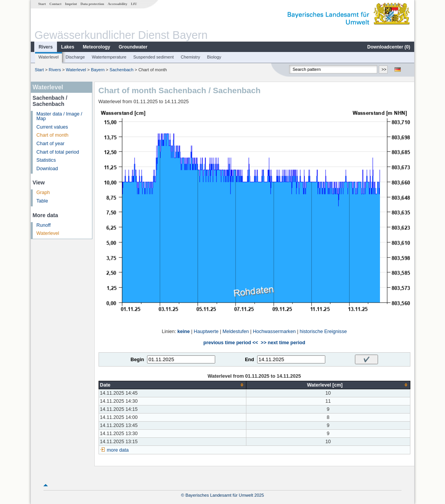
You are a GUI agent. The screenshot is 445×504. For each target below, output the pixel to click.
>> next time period (283, 343)
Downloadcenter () (389, 47)
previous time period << (231, 343)
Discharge (75, 57)
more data (118, 450)
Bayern (98, 70)
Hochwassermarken (274, 332)
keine (184, 332)
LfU (134, 4)
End (249, 360)
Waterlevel (49, 57)
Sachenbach (121, 70)
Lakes (68, 47)
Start (42, 4)
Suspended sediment (153, 57)
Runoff (44, 225)
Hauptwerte (206, 332)
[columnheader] (172, 385)
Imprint (71, 4)
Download (47, 169)
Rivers (46, 47)
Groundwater (133, 47)
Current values (52, 127)
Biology (214, 57)
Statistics (46, 160)
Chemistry (190, 57)
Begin (137, 360)
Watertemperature (109, 57)
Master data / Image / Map (59, 116)
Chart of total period (58, 152)
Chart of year (51, 144)
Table (42, 201)
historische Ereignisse (323, 332)
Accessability (118, 4)
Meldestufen (236, 332)
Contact (55, 4)
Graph (43, 193)
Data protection (92, 4)
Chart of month (53, 135)
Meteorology (96, 47)
